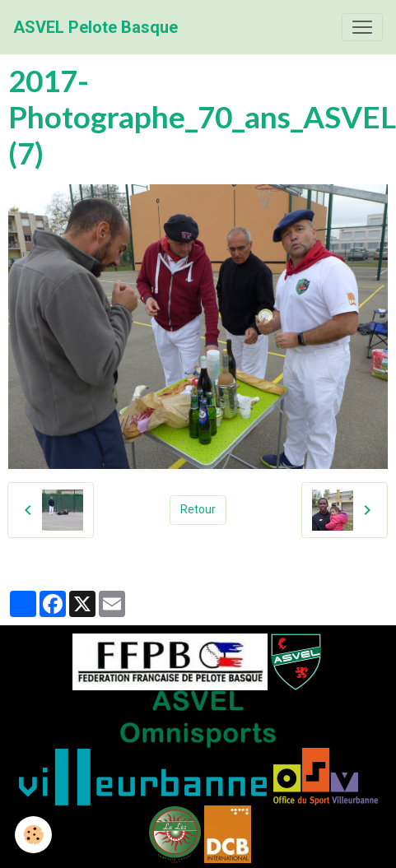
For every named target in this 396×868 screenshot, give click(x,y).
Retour (198, 509)
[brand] (96, 27)
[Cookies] (33, 835)
